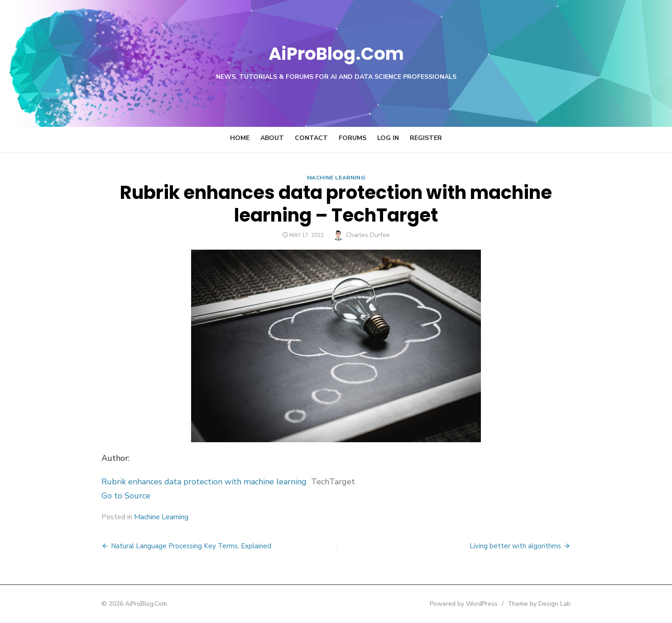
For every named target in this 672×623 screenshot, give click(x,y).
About (272, 138)
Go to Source (98, 496)
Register (426, 138)
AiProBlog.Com (336, 52)
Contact (311, 138)
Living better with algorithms (543, 546)
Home (240, 138)
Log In (388, 138)
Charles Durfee (368, 235)
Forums (353, 138)
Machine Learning (336, 178)
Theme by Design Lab (567, 604)
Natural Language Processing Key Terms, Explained (163, 546)
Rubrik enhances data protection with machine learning (176, 482)
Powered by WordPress (492, 604)
